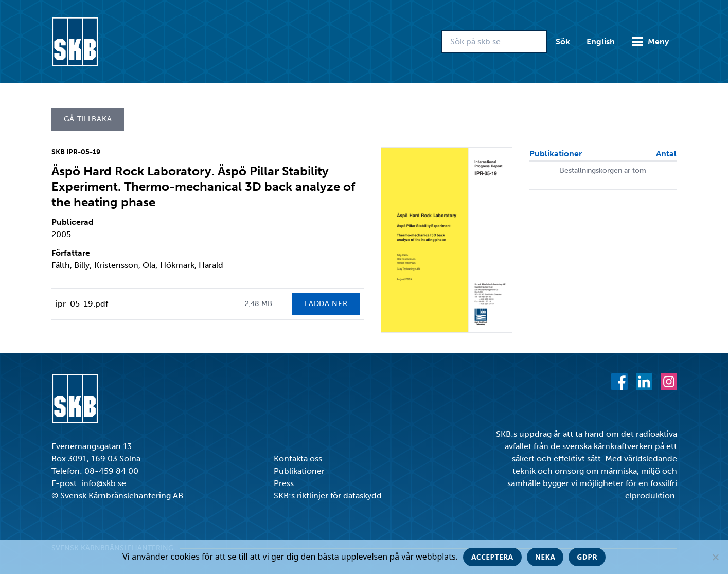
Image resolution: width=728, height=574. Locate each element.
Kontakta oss (298, 459)
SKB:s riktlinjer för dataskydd (328, 496)
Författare (71, 253)
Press (284, 483)
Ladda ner (326, 304)
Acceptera (492, 557)
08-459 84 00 (111, 471)
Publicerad (73, 222)
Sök (563, 41)
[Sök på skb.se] (494, 42)
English (601, 41)
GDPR (587, 557)
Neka (545, 557)
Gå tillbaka (88, 119)
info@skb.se (104, 483)
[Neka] (715, 557)
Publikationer (299, 471)
